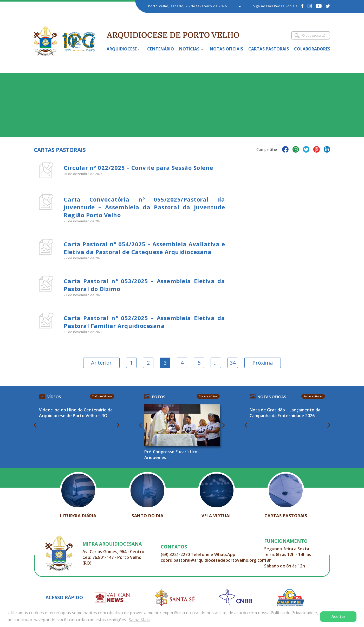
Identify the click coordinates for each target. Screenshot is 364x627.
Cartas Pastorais (269, 49)
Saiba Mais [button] (139, 620)
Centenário (161, 49)
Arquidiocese (122, 49)
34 (233, 363)
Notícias (189, 49)
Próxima (263, 363)
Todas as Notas (313, 396)
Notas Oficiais (226, 49)
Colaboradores (312, 49)
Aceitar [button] (338, 616)
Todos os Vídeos (102, 396)
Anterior (101, 363)
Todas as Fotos (208, 396)
